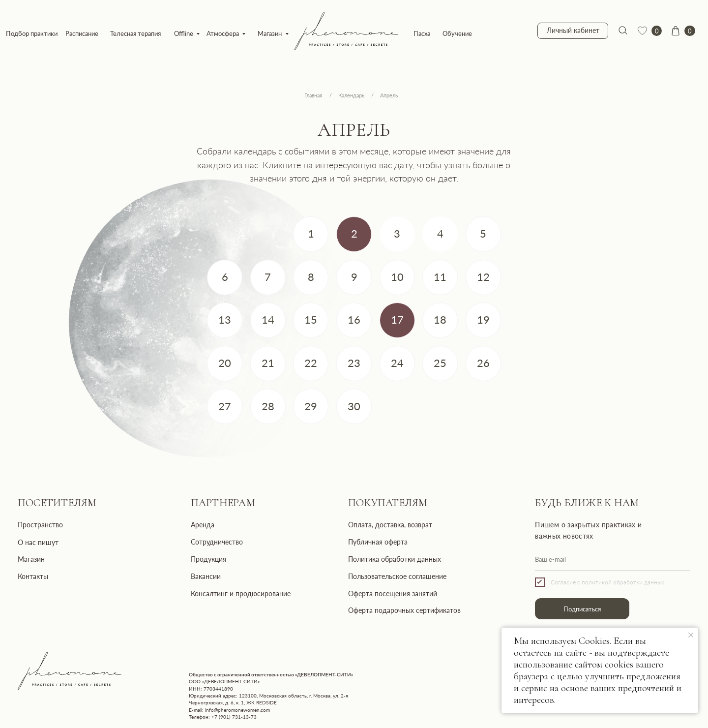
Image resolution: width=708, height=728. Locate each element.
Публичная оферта (378, 542)
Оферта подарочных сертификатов (404, 610)
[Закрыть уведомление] (691, 635)
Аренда (203, 525)
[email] (613, 560)
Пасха (422, 33)
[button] (354, 234)
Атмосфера (223, 33)
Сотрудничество (217, 542)
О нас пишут (38, 542)
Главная (313, 95)
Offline (184, 33)
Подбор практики (32, 33)
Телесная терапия (135, 33)
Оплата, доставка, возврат (390, 525)
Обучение (457, 33)
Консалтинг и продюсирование (241, 593)
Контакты (33, 576)
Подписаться (582, 609)
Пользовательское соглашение (397, 576)
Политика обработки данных (395, 559)
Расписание (82, 33)
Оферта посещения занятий (393, 593)
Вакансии (206, 576)
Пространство (40, 525)
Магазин (270, 33)
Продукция (208, 559)
